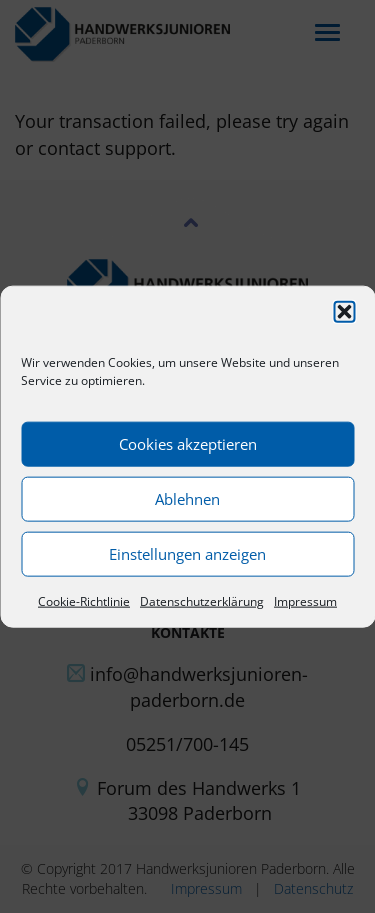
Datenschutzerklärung (202, 600)
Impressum (305, 600)
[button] (344, 311)
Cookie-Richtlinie (84, 600)
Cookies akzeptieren (188, 444)
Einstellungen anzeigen (187, 554)
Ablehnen (187, 499)
